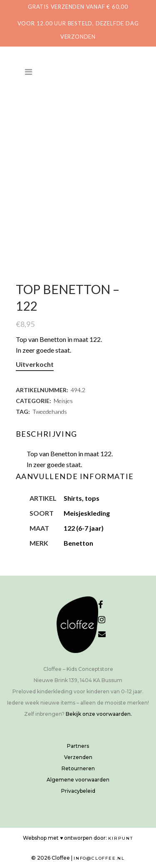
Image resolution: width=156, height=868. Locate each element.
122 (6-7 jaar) (84, 528)
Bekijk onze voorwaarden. (99, 714)
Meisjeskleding (87, 513)
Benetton (78, 543)
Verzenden (78, 757)
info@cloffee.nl (99, 858)
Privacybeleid (78, 791)
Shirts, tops (82, 498)
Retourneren (78, 768)
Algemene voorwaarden (78, 780)
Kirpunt (121, 838)
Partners (78, 746)
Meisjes (63, 401)
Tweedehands (50, 412)
